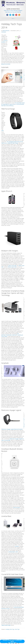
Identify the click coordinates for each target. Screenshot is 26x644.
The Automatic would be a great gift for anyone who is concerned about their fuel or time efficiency (13, 104)
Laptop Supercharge (6, 625)
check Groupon (17, 507)
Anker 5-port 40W (12, 266)
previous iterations (4, 41)
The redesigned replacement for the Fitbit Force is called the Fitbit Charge (12, 142)
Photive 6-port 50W (12, 267)
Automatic (24, 77)
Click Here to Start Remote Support (13, 10)
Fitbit (2, 131)
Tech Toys (17, 629)
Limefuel (17, 546)
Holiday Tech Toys (10, 629)
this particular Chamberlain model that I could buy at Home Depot (12, 335)
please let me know (6, 64)
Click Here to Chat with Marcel (13, 12)
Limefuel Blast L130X (13, 552)
